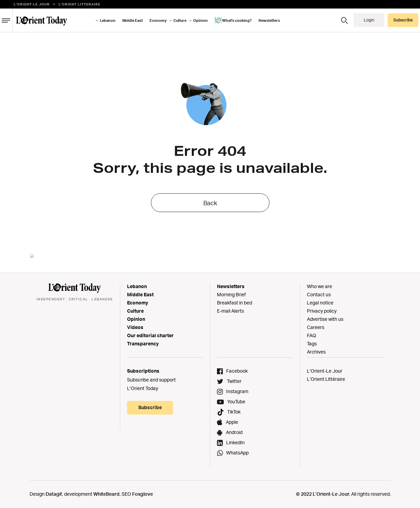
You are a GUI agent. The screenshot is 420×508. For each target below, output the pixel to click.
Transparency (143, 343)
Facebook (237, 371)
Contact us (319, 294)
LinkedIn (235, 442)
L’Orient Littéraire (326, 379)
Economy (158, 20)
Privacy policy (322, 311)
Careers (316, 327)
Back (210, 203)
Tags (312, 343)
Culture (180, 20)
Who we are (320, 286)
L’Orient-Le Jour (325, 371)
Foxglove (143, 494)
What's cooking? (233, 20)
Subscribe (403, 20)
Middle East (133, 20)
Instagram (237, 391)
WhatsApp (237, 453)
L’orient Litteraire (80, 4)
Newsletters (269, 20)
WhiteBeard (106, 494)
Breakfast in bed (235, 303)
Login (369, 20)
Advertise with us (325, 319)
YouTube (236, 401)
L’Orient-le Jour (32, 4)
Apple (232, 422)
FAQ (312, 335)
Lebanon (108, 20)
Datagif (54, 494)
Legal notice (320, 303)
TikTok (234, 412)
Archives (316, 352)
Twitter (234, 381)
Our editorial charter (150, 335)
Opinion (200, 20)
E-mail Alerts (230, 311)
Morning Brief (231, 294)
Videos (135, 327)
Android (234, 432)
